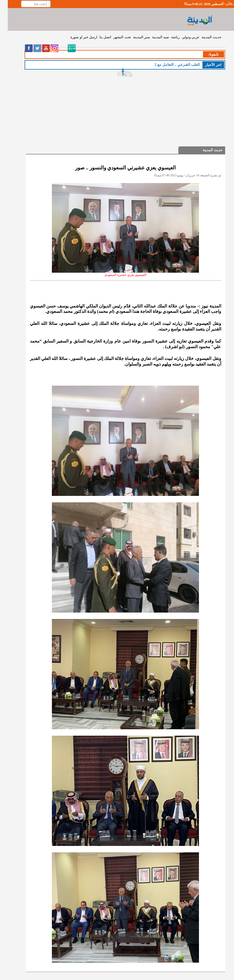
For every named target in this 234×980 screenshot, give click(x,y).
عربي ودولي (183, 37)
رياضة (168, 37)
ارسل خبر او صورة (76, 37)
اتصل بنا (98, 37)
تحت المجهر (114, 37)
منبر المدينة (134, 37)
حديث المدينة (204, 37)
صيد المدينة (153, 37)
